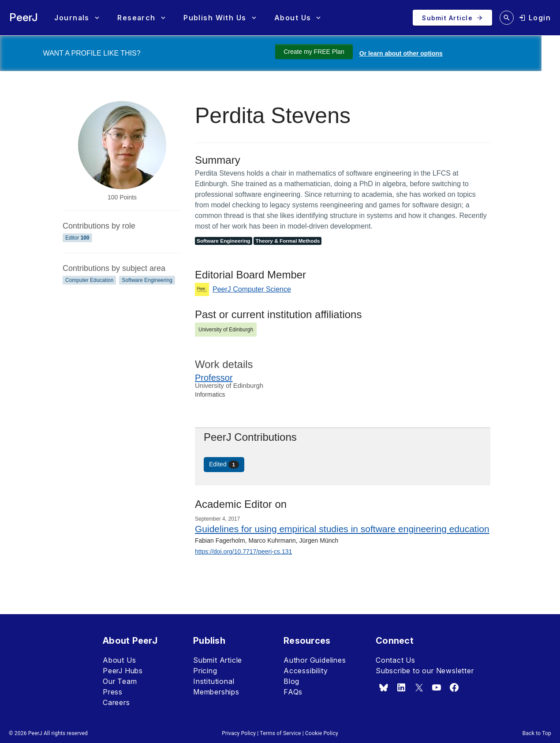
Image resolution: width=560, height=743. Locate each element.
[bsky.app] (384, 687)
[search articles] (507, 18)
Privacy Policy (239, 733)
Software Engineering (147, 280)
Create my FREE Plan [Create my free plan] (314, 52)
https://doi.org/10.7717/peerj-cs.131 (243, 552)
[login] (535, 18)
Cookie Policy (322, 733)
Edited (224, 465)
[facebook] (454, 687)
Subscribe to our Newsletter (425, 671)
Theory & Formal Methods (287, 241)
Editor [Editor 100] (77, 238)
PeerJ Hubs (123, 671)
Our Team (120, 681)
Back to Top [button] (537, 733)
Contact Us (396, 660)
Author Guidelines (315, 660)
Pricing (205, 671)
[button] (77, 18)
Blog (291, 681)
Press (113, 692)
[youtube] (437, 687)
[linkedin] (401, 687)
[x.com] (419, 687)
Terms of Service (280, 733)
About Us (119, 660)
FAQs (293, 692)
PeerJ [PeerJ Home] (24, 17)
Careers (116, 702)
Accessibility (306, 671)
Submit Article (218, 660)
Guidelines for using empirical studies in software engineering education (342, 529)
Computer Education (89, 280)
